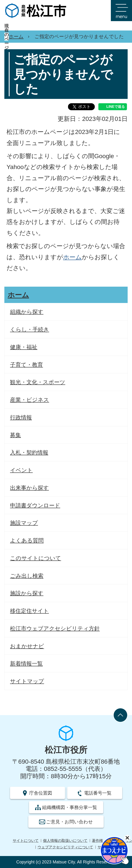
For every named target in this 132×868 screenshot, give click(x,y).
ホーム (16, 36)
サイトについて (26, 841)
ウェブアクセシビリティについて (65, 847)
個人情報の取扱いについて (65, 841)
